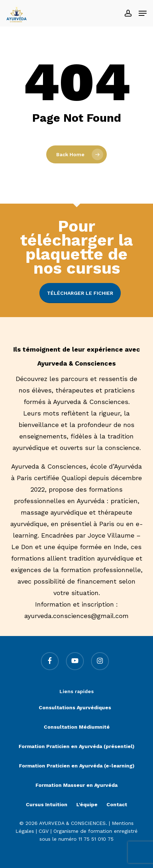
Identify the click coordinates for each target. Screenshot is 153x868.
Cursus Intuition (47, 804)
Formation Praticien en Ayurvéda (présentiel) (76, 746)
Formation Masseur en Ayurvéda (76, 785)
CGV (44, 831)
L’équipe (87, 804)
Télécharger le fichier (80, 293)
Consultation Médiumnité (77, 727)
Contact (117, 804)
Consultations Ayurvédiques (75, 707)
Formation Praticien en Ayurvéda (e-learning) (77, 766)
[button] (143, 13)
